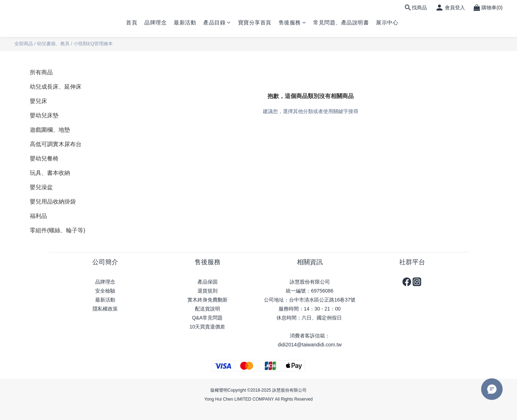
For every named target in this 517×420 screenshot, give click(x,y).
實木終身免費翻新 (208, 300)
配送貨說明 (208, 309)
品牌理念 (155, 22)
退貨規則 (208, 291)
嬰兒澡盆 (41, 187)
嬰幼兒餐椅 (44, 158)
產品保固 (208, 282)
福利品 (38, 216)
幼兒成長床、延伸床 (56, 87)
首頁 (132, 22)
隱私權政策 (105, 309)
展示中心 (387, 22)
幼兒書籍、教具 (53, 44)
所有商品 (41, 72)
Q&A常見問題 (208, 318)
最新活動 (185, 22)
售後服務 (292, 22)
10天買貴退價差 (208, 327)
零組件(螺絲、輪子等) (58, 230)
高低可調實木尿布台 (56, 144)
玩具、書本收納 (50, 173)
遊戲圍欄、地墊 (50, 130)
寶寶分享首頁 (255, 22)
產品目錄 (217, 22)
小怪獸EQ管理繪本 (93, 44)
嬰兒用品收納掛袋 (53, 202)
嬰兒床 (38, 101)
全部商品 (24, 44)
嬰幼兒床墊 (44, 115)
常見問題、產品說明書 (341, 22)
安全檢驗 (105, 291)
